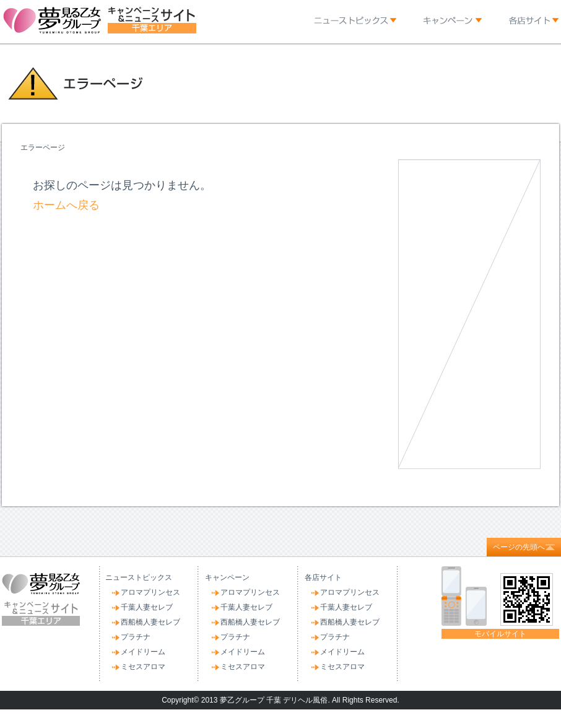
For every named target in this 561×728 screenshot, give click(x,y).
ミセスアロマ (143, 667)
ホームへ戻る (66, 205)
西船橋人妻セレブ (150, 622)
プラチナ (136, 637)
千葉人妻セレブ (147, 607)
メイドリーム (143, 652)
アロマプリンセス (150, 592)
